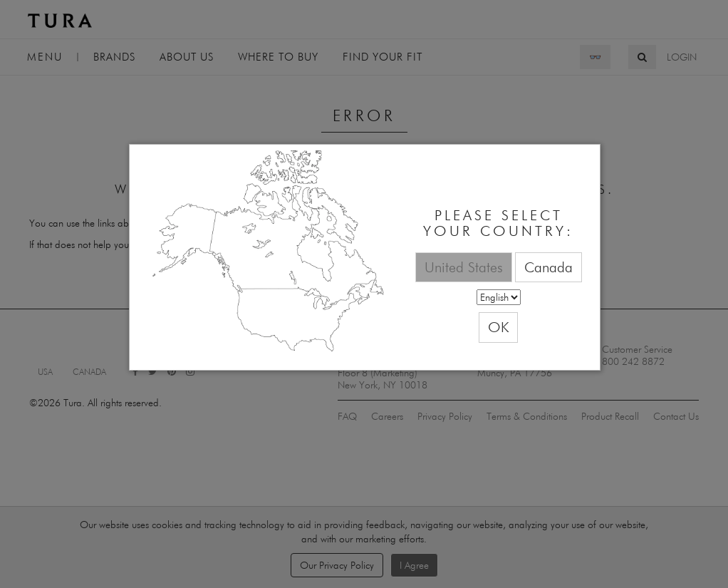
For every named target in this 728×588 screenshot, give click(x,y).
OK (498, 327)
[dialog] (365, 258)
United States (464, 267)
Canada (548, 267)
